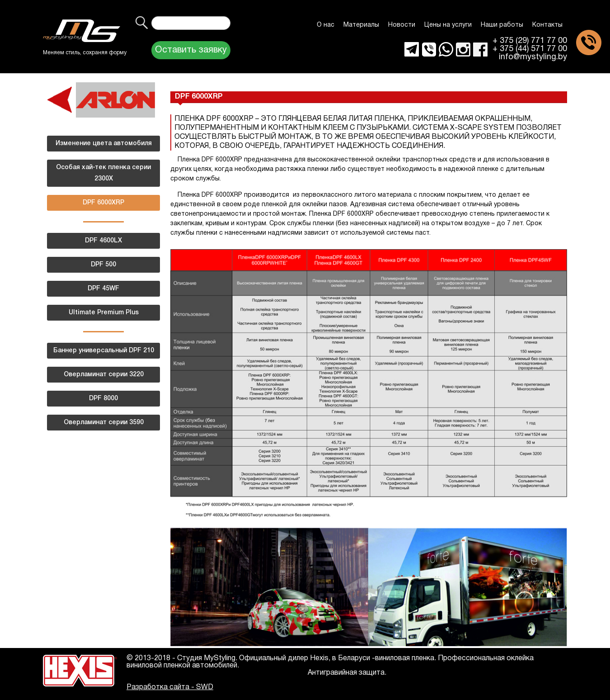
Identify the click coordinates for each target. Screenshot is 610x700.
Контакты (547, 25)
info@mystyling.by (533, 57)
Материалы (361, 25)
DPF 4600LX (103, 241)
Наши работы (502, 25)
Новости (402, 25)
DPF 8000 (103, 399)
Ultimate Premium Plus (104, 313)
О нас (326, 25)
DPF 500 (103, 265)
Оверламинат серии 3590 (104, 423)
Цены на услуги (448, 25)
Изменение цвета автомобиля (104, 144)
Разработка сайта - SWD (170, 687)
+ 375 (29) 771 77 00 (530, 41)
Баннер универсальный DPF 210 (104, 351)
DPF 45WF (103, 289)
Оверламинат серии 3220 (104, 375)
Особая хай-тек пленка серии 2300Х (103, 173)
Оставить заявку (191, 50)
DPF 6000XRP (103, 203)
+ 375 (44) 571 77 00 (530, 49)
